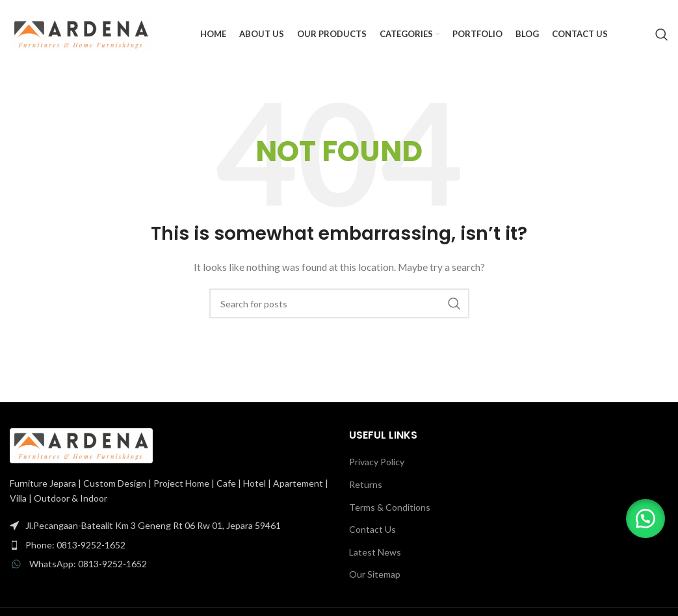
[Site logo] (81, 33)
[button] (645, 519)
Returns (366, 484)
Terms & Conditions (390, 507)
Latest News (375, 552)
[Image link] (81, 445)
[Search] (662, 34)
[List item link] (170, 526)
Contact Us (372, 529)
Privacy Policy (377, 462)
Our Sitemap (375, 574)
